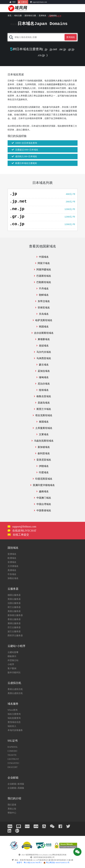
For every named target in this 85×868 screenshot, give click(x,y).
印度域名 (42, 472)
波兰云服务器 (14, 631)
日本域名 (53, 16)
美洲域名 (12, 570)
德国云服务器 (14, 595)
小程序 (11, 664)
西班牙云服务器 (15, 635)
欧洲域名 (12, 558)
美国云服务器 (14, 611)
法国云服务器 (14, 603)
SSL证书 (14, 32)
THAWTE (12, 755)
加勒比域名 (13, 578)
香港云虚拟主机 (15, 689)
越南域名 (42, 491)
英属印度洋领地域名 (42, 485)
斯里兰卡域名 (42, 409)
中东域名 (12, 574)
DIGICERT (13, 767)
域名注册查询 (14, 714)
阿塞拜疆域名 (42, 270)
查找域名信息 (14, 722)
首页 (9, 16)
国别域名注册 (30, 16)
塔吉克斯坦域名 (42, 415)
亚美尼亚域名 (42, 460)
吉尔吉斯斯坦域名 (42, 333)
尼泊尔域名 (42, 384)
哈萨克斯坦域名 (42, 320)
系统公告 (12, 809)
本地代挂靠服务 (15, 730)
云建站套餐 (13, 652)
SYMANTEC (14, 763)
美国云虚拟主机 (15, 693)
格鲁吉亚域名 (42, 396)
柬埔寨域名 (42, 339)
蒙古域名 (42, 365)
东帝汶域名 (42, 301)
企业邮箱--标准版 (16, 784)
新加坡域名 (42, 447)
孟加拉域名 (42, 371)
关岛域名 (42, 314)
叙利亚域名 (42, 453)
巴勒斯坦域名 (42, 282)
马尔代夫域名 (42, 352)
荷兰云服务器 (14, 607)
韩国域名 (42, 327)
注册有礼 (24, 2)
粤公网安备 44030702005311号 (56, 863)
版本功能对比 (14, 672)
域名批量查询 (14, 718)
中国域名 (42, 257)
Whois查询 (13, 710)
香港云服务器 (14, 619)
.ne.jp (62, 49)
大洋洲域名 (13, 566)
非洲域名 (12, 562)
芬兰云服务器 (14, 627)
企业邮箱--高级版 (16, 788)
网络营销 (14, 24)
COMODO (12, 751)
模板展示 (12, 656)
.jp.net (53, 49)
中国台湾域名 (42, 504)
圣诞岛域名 (42, 403)
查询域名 (71, 37)
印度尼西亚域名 (42, 479)
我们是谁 (12, 805)
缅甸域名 (42, 377)
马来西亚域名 (42, 358)
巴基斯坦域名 (42, 276)
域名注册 (18, 16)
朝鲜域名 (42, 295)
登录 (14, 2)
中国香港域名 (42, 510)
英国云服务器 (14, 599)
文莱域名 (42, 434)
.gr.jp (71, 49)
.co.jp (41, 55)
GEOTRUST (13, 759)
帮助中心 (12, 813)
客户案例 (12, 668)
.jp (46, 49)
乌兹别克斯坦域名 (42, 441)
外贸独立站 (13, 660)
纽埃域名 (42, 390)
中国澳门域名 (42, 498)
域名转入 (12, 726)
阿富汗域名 (42, 263)
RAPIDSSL (13, 747)
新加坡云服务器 (15, 615)
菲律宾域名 (42, 308)
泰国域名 (42, 422)
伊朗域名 (42, 466)
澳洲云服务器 (14, 623)
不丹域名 (42, 289)
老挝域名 (42, 346)
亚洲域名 (43, 16)
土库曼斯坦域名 (42, 428)
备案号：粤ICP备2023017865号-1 (29, 863)
